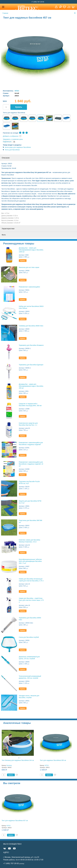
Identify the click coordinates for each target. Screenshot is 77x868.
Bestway (9, 765)
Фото (4, 235)
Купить (19, 107)
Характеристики (8, 229)
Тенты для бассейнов (12, 150)
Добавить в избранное (11, 136)
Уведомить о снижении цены (13, 139)
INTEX (17, 91)
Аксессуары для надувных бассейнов (18, 147)
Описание (6, 158)
